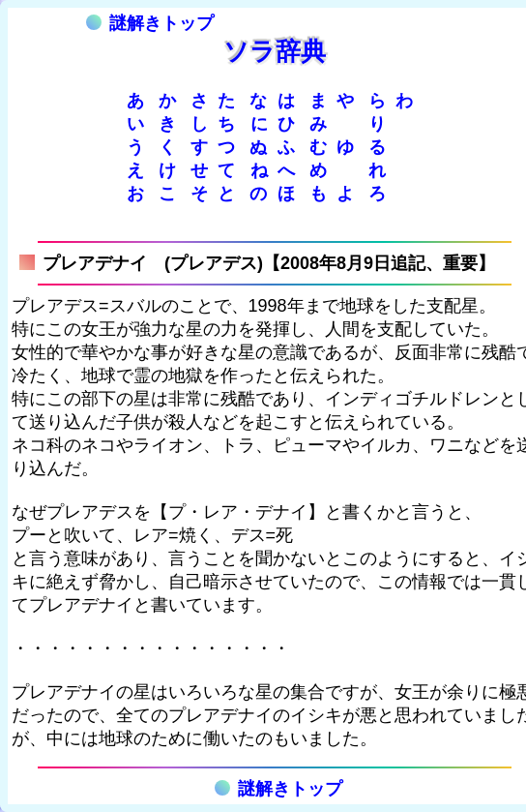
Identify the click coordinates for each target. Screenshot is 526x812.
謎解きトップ (150, 23)
